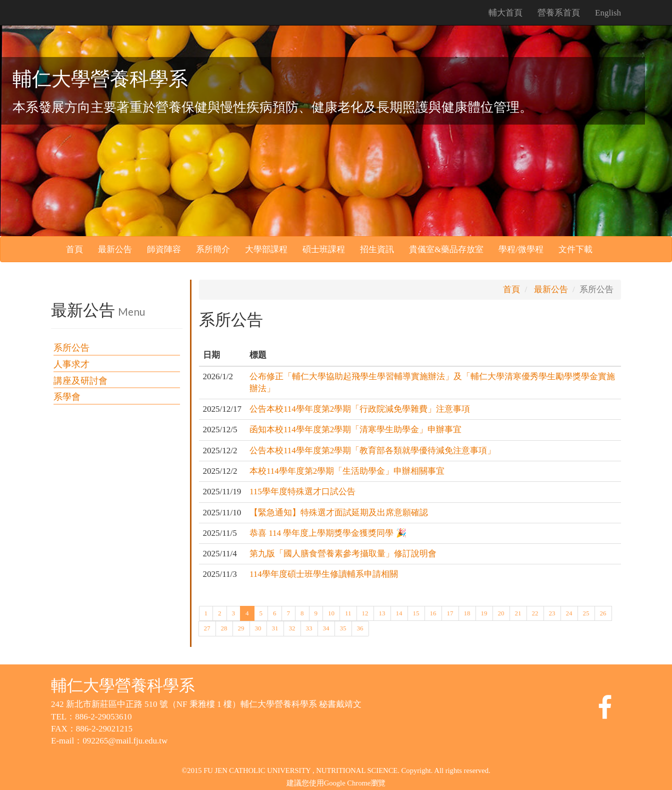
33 (309, 628)
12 (365, 613)
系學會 (67, 397)
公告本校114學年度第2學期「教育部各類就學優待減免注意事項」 (372, 451)
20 (501, 613)
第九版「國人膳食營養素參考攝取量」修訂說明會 (343, 554)
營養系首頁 (559, 13)
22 (535, 613)
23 (552, 613)
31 (275, 628)
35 (343, 628)
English (608, 13)
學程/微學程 (521, 249)
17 (450, 613)
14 (399, 613)
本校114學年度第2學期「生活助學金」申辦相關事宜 (347, 471)
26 (603, 613)
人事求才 (71, 364)
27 (207, 628)
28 (224, 628)
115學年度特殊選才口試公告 (302, 492)
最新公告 (115, 249)
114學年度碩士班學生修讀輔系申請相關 (324, 574)
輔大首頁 (505, 13)
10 (331, 613)
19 (484, 613)
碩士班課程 (324, 249)
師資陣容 (164, 249)
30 (258, 628)
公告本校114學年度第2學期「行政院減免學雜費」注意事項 (360, 409)
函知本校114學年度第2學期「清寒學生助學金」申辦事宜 (355, 430)
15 (416, 613)
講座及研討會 (80, 381)
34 (326, 628)
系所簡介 (213, 249)
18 (467, 613)
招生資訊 (377, 249)
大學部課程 (266, 249)
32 (292, 628)
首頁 (74, 249)
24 (569, 613)
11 (348, 613)
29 (241, 628)
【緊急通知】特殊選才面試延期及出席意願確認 (339, 513)
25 (586, 613)
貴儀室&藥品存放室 (446, 249)
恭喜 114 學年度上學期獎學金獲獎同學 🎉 (328, 533)
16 (433, 613)
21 (518, 613)
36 (360, 628)
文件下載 (575, 249)
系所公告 (71, 348)
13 (382, 613)
